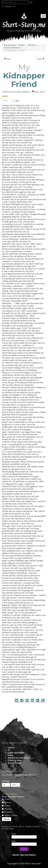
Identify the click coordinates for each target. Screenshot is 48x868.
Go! (31, 2)
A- (3, 6)
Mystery (8, 809)
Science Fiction (11, 815)
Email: (14, 841)
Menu (43, 16)
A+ (14, 6)
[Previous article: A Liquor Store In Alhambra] (7, 59)
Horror (8, 806)
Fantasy (8, 802)
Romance (8, 812)
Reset (9, 6)
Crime (7, 799)
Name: (14, 834)
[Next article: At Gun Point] (41, 59)
